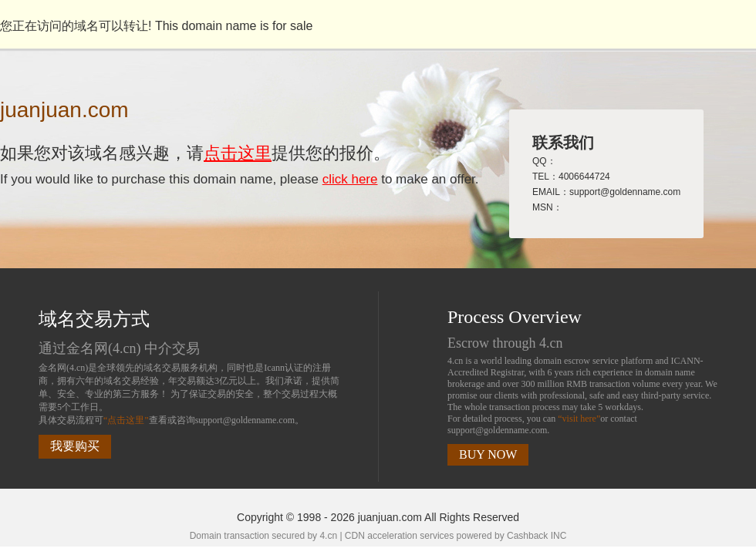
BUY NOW (488, 454)
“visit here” (579, 419)
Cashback (527, 536)
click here (350, 179)
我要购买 (75, 446)
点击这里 (238, 153)
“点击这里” (126, 420)
